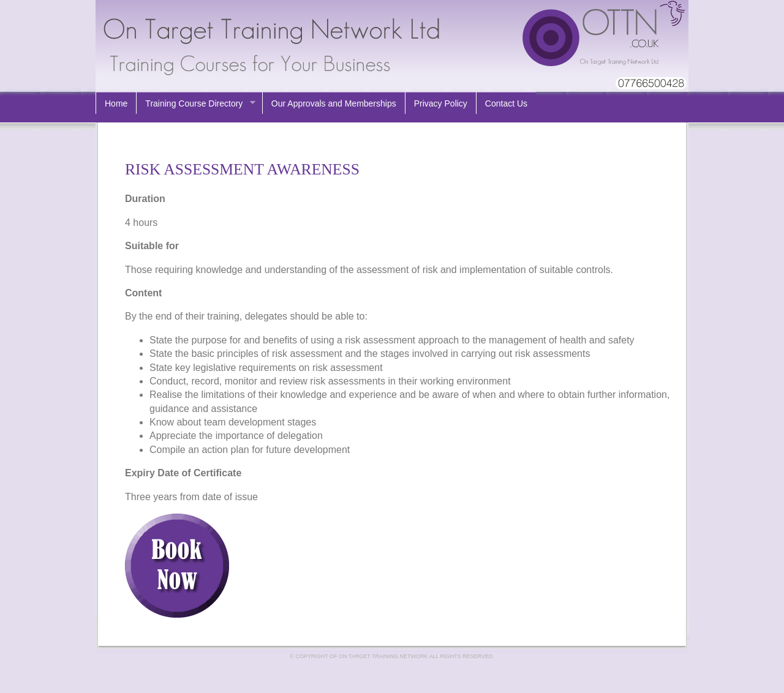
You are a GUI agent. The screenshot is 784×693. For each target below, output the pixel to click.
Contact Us (506, 103)
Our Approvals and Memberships (334, 103)
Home (116, 103)
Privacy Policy (441, 103)
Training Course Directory (196, 104)
